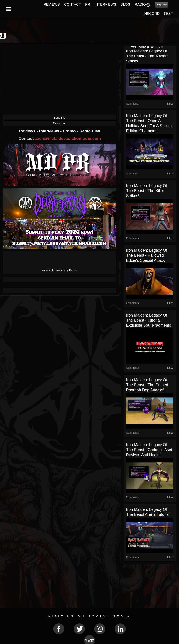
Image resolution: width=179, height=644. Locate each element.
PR (88, 4)
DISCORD (151, 14)
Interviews (50, 131)
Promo (70, 131)
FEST (168, 14)
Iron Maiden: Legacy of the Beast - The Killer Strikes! (147, 191)
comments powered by (60, 270)
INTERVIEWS (105, 4)
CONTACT (73, 4)
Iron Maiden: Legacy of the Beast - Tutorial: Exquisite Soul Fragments (149, 320)
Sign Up (162, 5)
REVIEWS (52, 4)
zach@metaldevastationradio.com (68, 138)
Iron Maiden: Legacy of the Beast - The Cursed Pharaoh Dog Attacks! (147, 385)
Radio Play (90, 131)
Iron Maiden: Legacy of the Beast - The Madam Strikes (147, 56)
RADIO (140, 4)
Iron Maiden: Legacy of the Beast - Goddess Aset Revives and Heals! (149, 450)
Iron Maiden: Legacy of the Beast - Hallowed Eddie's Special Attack (147, 255)
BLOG (126, 4)
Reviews (28, 131)
